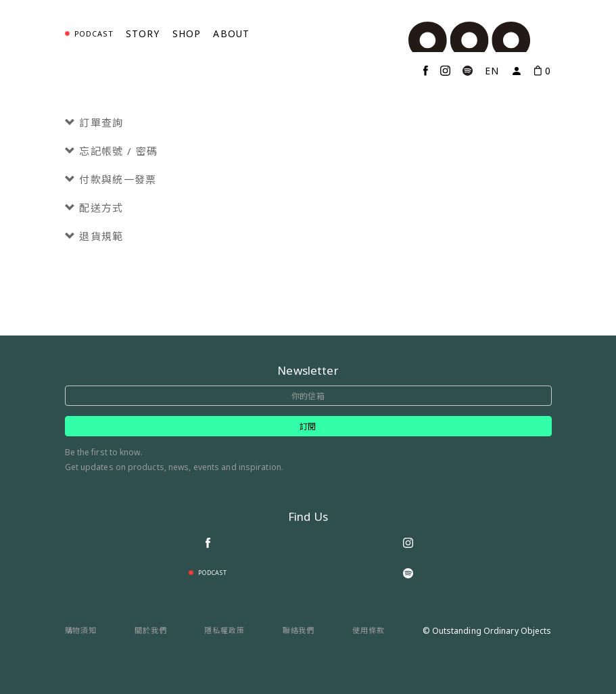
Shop (187, 33)
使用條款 (369, 630)
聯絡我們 (299, 630)
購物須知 (81, 630)
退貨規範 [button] (94, 236)
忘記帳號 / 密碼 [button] (112, 151)
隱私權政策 (224, 630)
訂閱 (308, 426)
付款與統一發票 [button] (111, 180)
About (231, 33)
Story (143, 33)
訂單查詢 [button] (94, 123)
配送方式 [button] (94, 208)
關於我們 (151, 630)
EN (492, 71)
